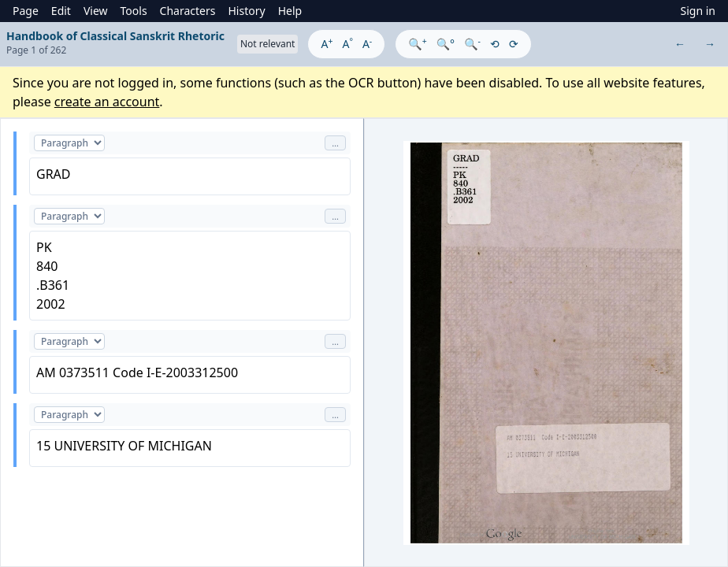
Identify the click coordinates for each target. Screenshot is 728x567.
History (246, 11)
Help (290, 11)
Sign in (698, 11)
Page (26, 11)
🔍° (446, 44)
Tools (134, 11)
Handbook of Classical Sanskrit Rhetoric (115, 36)
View (96, 11)
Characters (188, 11)
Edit (61, 11)
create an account (107, 102)
